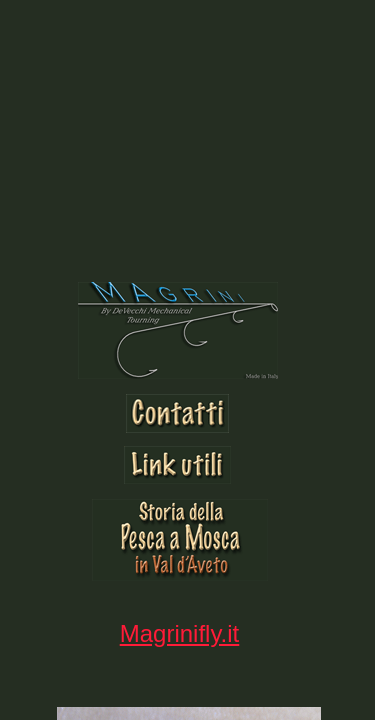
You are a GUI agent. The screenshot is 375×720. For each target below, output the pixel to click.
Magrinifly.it (180, 633)
